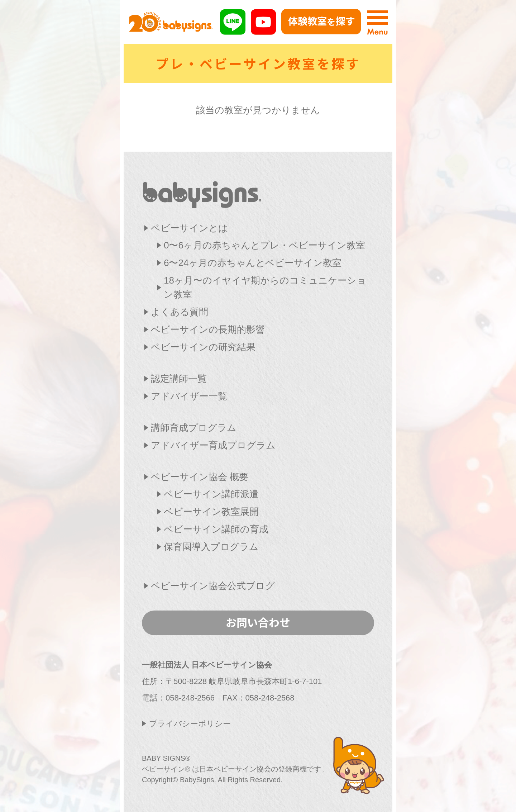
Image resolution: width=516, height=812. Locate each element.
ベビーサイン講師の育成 (216, 529)
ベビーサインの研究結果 (203, 347)
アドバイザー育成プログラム (213, 445)
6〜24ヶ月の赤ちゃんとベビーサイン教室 (253, 263)
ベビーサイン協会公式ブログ (213, 586)
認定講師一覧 (179, 379)
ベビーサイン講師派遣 (211, 494)
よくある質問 (180, 312)
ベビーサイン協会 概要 (200, 477)
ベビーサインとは (189, 228)
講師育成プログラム (194, 428)
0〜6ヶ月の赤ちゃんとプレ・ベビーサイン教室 (264, 245)
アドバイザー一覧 (189, 396)
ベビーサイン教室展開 (211, 512)
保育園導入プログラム (211, 547)
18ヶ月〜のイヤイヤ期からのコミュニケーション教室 (265, 287)
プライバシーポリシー (190, 724)
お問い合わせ (258, 622)
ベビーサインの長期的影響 (208, 329)
